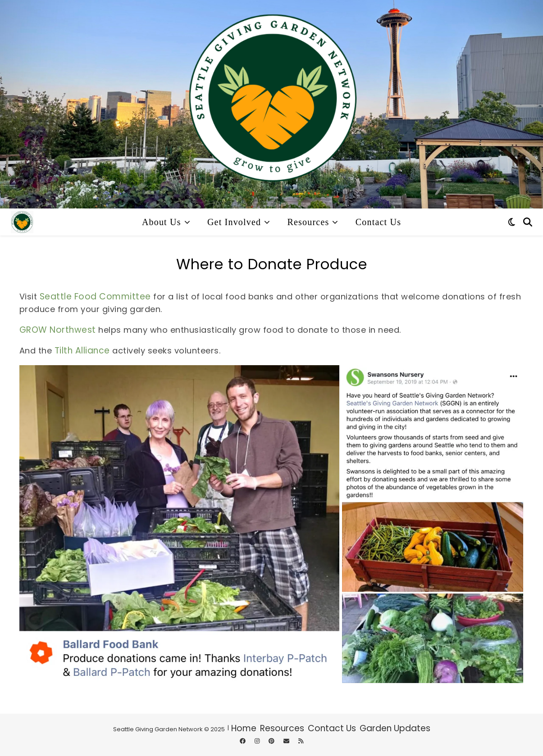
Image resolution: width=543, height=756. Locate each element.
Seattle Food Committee (95, 297)
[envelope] (287, 741)
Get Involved (234, 222)
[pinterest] (272, 741)
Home (244, 728)
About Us (162, 222)
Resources (308, 222)
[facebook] (243, 741)
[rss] (301, 741)
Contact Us (378, 222)
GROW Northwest (58, 330)
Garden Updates (395, 728)
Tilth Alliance (82, 351)
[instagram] (258, 741)
